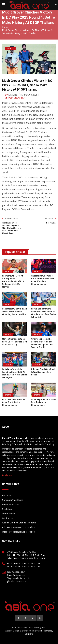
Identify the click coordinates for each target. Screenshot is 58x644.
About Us (7, 495)
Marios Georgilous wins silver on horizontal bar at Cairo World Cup (14, 342)
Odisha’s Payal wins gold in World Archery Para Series (43, 372)
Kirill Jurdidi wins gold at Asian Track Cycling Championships (14, 402)
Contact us (8, 518)
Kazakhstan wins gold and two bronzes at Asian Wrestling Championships (14, 312)
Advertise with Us (10, 505)
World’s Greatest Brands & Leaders (19, 523)
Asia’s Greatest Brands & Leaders (18, 527)
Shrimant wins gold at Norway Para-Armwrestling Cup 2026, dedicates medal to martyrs (13, 281)
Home (5, 27)
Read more (7, 475)
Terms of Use (8, 514)
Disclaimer (7, 509)
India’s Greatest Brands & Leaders (19, 532)
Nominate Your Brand (13, 500)
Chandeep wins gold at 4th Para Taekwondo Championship (43, 402)
